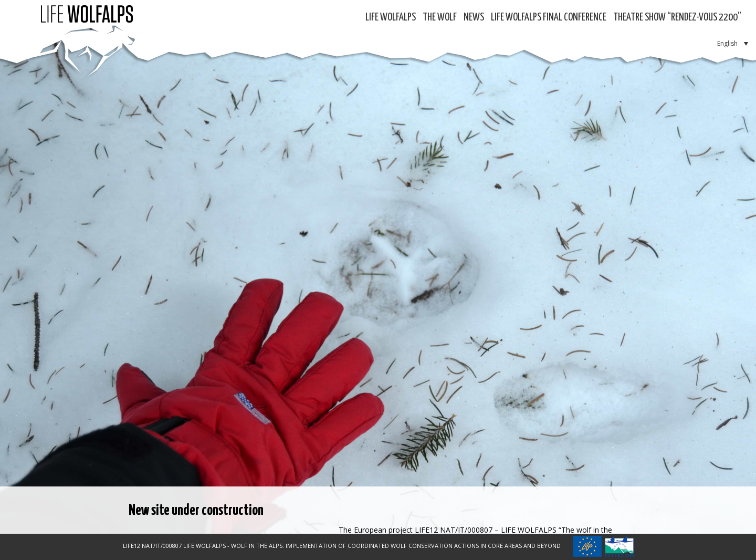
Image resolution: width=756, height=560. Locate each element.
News (474, 18)
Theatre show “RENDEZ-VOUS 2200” (677, 18)
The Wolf (440, 18)
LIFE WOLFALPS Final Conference (549, 18)
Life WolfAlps (391, 18)
